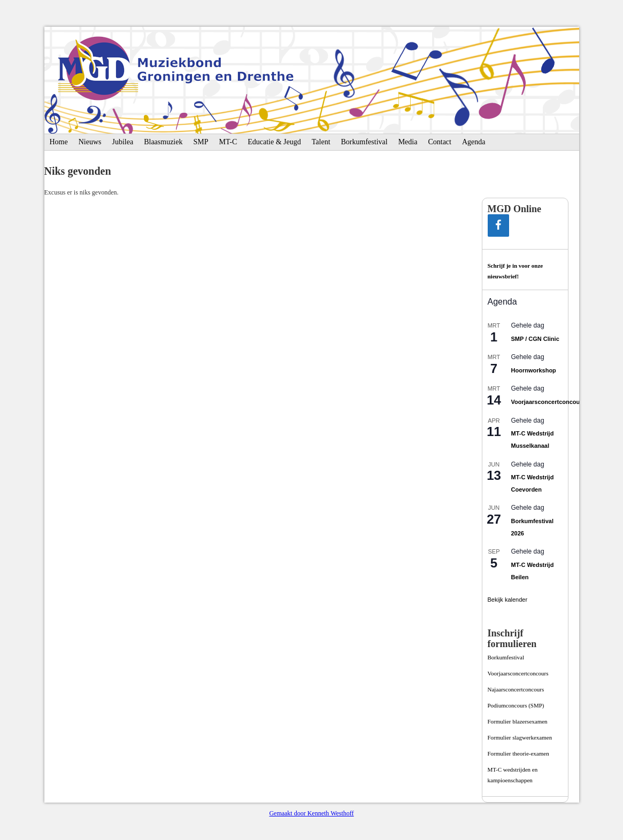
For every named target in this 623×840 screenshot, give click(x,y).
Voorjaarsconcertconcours (548, 402)
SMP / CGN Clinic (535, 339)
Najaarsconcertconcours (516, 689)
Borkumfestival (364, 142)
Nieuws (90, 142)
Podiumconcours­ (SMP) (516, 705)
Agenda (474, 142)
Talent (321, 142)
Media (408, 142)
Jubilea (123, 142)
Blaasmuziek (163, 142)
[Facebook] (498, 225)
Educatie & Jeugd (274, 142)
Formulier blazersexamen (518, 721)
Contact (440, 142)
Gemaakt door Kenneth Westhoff (311, 813)
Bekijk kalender (508, 600)
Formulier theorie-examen (518, 753)
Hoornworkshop (534, 370)
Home (59, 142)
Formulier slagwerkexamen (520, 737)
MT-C (228, 142)
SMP (201, 142)
